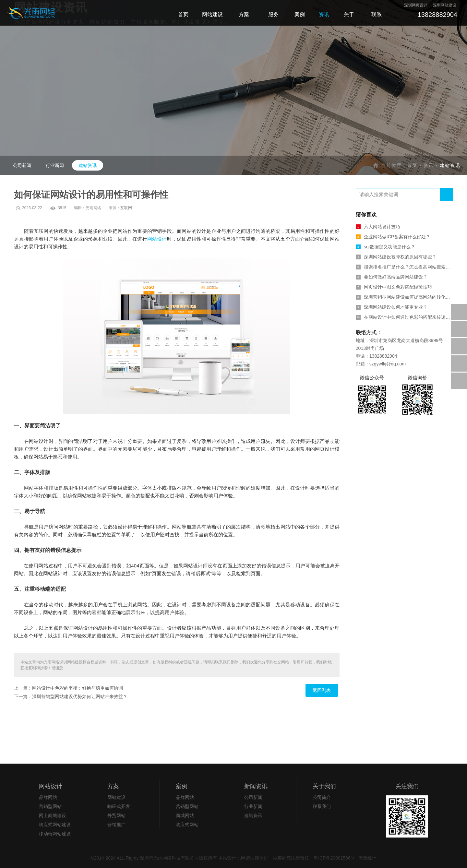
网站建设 (116, 797)
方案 (113, 786)
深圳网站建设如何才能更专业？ (392, 307)
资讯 (429, 165)
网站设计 (157, 239)
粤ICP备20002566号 (334, 858)
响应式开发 (119, 806)
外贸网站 (116, 815)
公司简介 (322, 797)
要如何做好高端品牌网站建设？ (392, 277)
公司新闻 (22, 165)
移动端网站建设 (55, 834)
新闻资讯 (256, 786)
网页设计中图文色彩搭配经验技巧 (394, 287)
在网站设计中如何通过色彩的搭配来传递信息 (404, 317)
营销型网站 (50, 806)
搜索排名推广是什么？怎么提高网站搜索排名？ (404, 267)
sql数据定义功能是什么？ (385, 247)
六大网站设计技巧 (378, 227)
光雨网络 (93, 208)
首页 (412, 165)
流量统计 (367, 858)
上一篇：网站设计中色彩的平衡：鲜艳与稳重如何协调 (68, 688)
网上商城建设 (53, 815)
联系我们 (322, 806)
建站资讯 (88, 165)
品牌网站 (48, 797)
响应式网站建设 (55, 825)
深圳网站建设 (71, 662)
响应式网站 (187, 825)
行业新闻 (55, 165)
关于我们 (324, 786)
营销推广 (116, 825)
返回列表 (322, 690)
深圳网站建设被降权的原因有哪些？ (396, 257)
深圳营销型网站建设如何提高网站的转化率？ (404, 297)
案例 (182, 786)
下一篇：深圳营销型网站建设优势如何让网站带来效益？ (71, 696)
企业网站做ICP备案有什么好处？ (393, 237)
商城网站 (185, 815)
